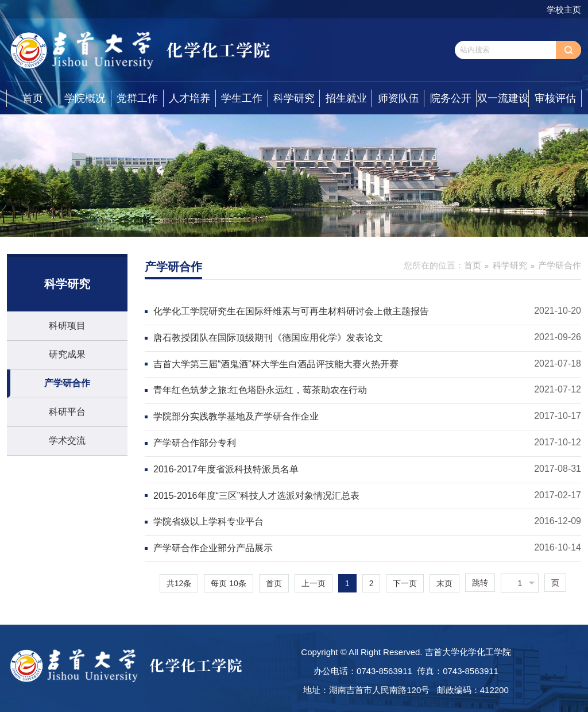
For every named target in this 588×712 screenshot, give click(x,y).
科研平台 (67, 412)
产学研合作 (67, 383)
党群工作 (137, 98)
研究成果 (67, 354)
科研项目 (67, 326)
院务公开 (451, 98)
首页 (33, 98)
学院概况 (85, 98)
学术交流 (67, 440)
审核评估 (555, 98)
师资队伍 (399, 98)
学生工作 (242, 98)
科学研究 (294, 98)
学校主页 (564, 9)
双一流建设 (503, 98)
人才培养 (189, 98)
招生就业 (346, 98)
